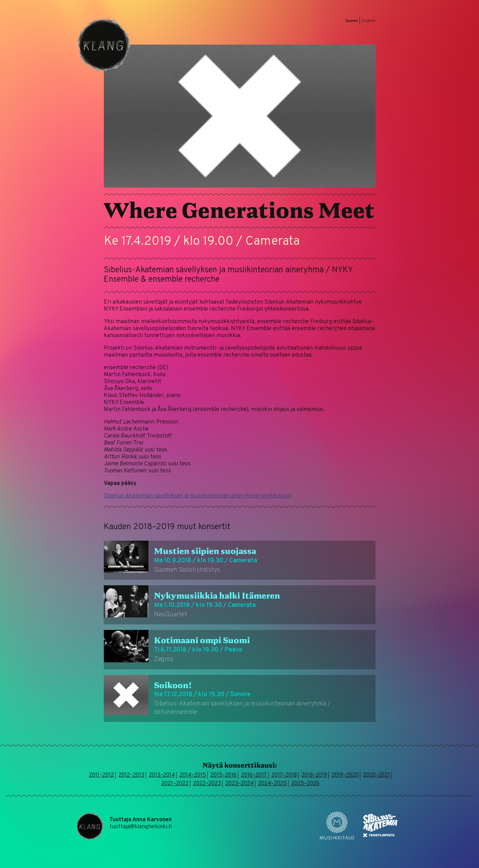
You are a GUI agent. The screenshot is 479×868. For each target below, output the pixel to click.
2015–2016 (223, 775)
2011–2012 (101, 775)
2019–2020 (345, 775)
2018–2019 (314, 775)
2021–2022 (175, 784)
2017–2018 (284, 775)
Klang (104, 45)
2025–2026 (305, 784)
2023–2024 (239, 784)
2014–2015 (193, 775)
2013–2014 (162, 775)
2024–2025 (272, 784)
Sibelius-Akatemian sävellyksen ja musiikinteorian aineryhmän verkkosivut (198, 496)
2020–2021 (376, 775)
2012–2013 (131, 775)
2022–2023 (207, 784)
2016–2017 (254, 775)
